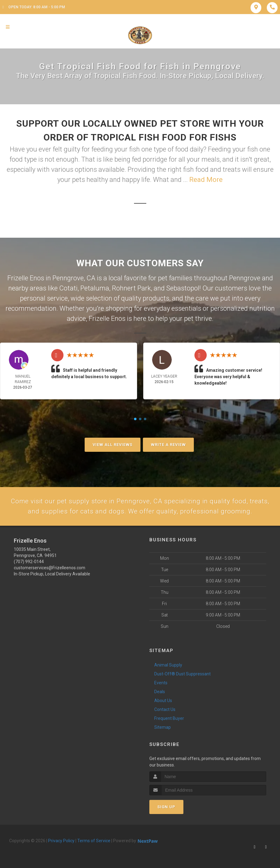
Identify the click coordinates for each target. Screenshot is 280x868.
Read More (206, 180)
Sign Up (166, 808)
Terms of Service (94, 842)
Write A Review (168, 445)
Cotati (68, 288)
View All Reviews (113, 445)
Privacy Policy (61, 842)
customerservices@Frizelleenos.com (50, 569)
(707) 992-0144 (29, 563)
